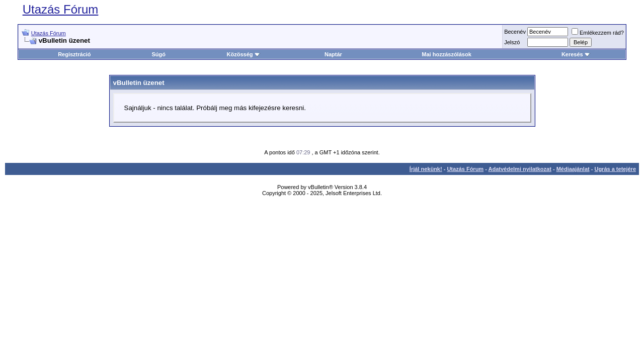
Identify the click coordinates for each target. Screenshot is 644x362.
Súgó (159, 54)
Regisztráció (74, 54)
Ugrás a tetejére (615, 169)
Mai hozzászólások (446, 54)
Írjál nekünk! (426, 169)
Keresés (576, 54)
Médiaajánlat (573, 169)
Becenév (515, 32)
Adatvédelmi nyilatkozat (520, 169)
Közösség (244, 54)
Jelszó (512, 42)
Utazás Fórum (61, 9)
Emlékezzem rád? (598, 33)
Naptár (333, 54)
